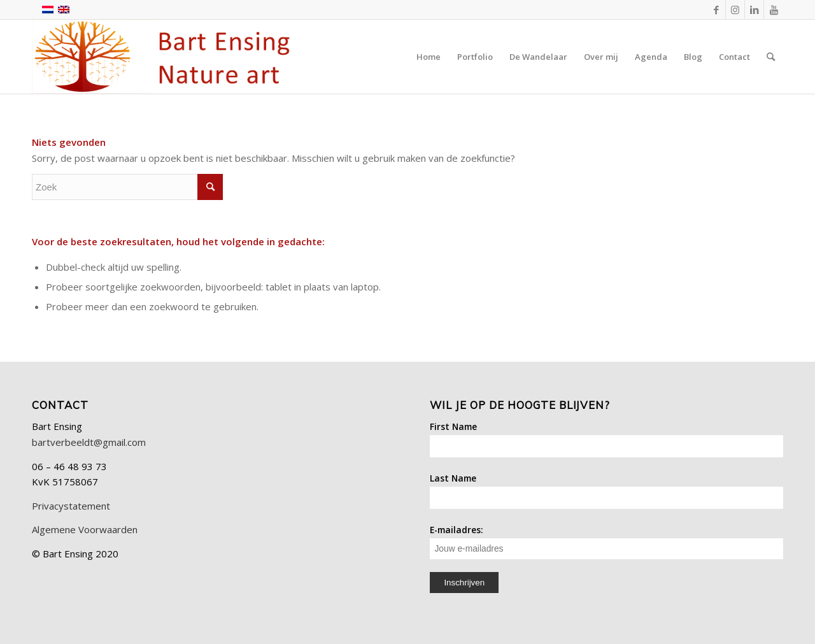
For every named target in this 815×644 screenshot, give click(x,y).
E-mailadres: (606, 541)
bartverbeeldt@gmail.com (89, 442)
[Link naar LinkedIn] (754, 10)
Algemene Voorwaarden (85, 529)
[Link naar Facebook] (716, 10)
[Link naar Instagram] (735, 10)
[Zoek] (771, 57)
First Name (453, 426)
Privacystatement (71, 506)
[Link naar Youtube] (774, 10)
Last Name (453, 478)
